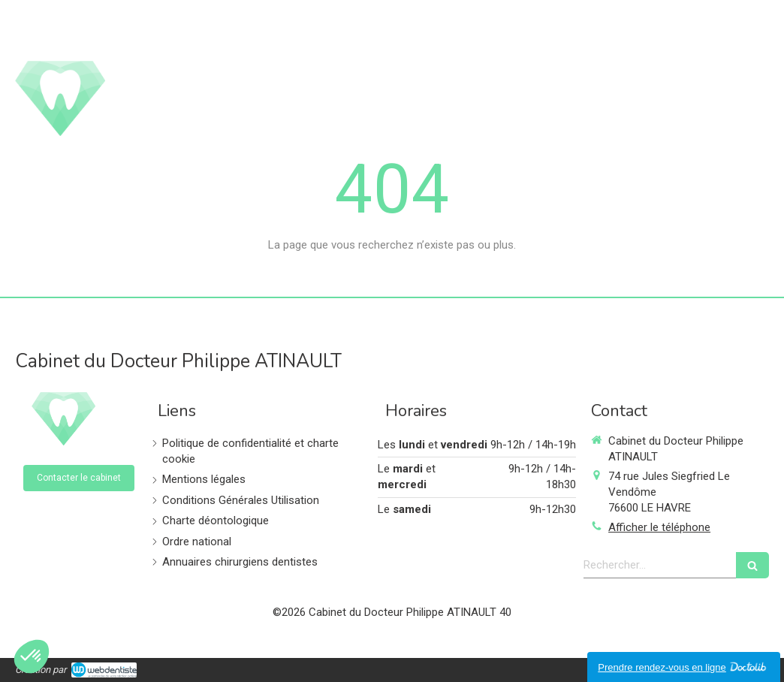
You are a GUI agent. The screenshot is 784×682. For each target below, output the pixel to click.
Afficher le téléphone (659, 527)
